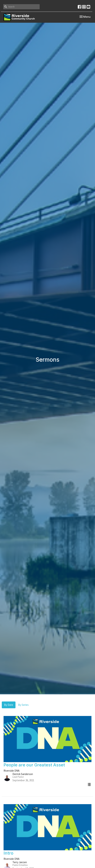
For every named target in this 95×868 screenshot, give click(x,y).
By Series (23, 705)
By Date (9, 705)
